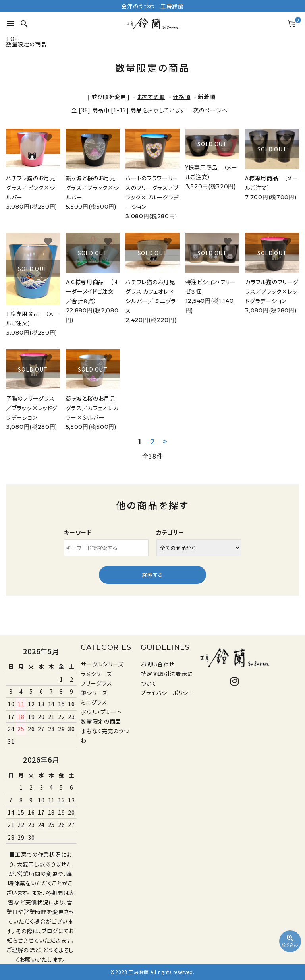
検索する (152, 575)
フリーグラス (96, 683)
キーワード (78, 532)
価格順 (181, 97)
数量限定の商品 (101, 721)
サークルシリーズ (102, 664)
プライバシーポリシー (167, 693)
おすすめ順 (152, 97)
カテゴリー (170, 532)
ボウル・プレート (101, 712)
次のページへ (210, 110)
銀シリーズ (94, 693)
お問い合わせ (157, 664)
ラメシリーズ (96, 674)
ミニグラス (94, 702)
